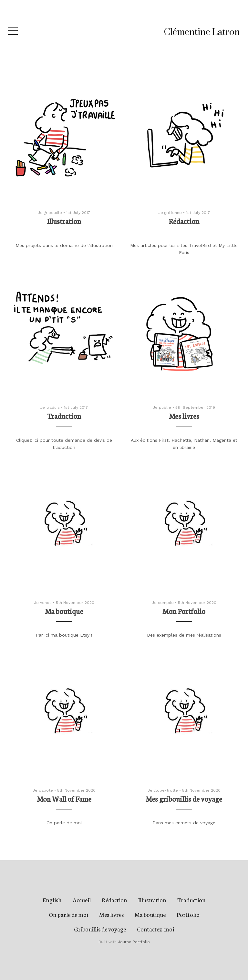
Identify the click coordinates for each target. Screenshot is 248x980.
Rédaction (114, 900)
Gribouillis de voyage (100, 929)
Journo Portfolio (134, 942)
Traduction (191, 900)
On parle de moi (68, 914)
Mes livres (111, 914)
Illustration (152, 900)
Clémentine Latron (202, 32)
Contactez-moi (155, 929)
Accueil (82, 900)
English (52, 900)
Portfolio (188, 914)
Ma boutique (150, 914)
